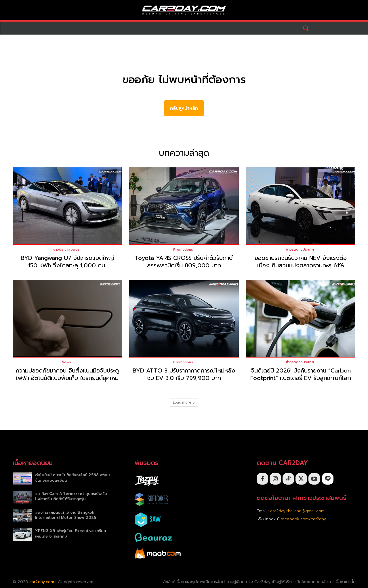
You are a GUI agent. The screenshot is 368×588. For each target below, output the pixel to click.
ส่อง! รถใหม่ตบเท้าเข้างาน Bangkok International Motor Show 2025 (66, 515)
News (66, 362)
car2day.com (42, 582)
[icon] (328, 479)
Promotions (183, 249)
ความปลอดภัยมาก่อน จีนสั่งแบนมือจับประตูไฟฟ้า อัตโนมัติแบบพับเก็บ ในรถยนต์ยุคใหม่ (67, 374)
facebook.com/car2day (304, 519)
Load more (184, 402)
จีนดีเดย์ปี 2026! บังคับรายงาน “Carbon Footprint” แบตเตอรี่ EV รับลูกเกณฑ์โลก (301, 374)
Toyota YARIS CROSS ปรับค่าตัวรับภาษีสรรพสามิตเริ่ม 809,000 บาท (184, 262)
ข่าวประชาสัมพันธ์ (66, 249)
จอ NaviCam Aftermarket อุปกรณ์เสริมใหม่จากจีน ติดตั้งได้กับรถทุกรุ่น (71, 496)
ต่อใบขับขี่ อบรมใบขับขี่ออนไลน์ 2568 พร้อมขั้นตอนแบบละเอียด (72, 478)
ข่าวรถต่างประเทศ (300, 249)
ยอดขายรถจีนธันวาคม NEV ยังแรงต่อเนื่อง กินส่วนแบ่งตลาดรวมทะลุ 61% (301, 262)
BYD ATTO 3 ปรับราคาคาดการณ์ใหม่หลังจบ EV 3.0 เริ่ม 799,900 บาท (184, 374)
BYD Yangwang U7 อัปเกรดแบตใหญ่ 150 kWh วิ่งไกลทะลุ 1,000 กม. (67, 262)
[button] (306, 28)
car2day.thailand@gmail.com (297, 511)
